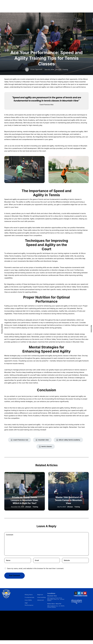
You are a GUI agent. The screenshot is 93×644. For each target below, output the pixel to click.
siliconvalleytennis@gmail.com (77, 602)
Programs (28, 591)
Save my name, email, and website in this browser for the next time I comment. (35, 568)
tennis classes (45, 446)
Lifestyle (58, 70)
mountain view (42, 440)
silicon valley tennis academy (68, 440)
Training (65, 70)
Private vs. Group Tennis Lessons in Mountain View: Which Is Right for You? (25, 500)
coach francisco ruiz (20, 440)
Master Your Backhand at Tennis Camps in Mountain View (68, 500)
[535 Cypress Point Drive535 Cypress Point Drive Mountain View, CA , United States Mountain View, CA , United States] (46, 625)
